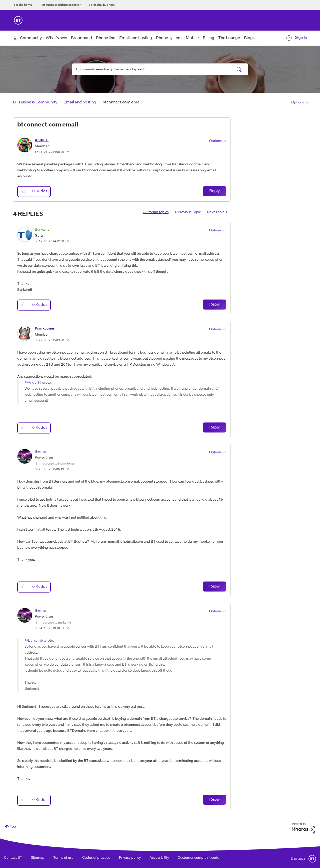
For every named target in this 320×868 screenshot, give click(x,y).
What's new (56, 38)
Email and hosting (136, 38)
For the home (23, 5)
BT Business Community (35, 102)
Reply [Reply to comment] (214, 305)
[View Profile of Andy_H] (42, 140)
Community (31, 38)
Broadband (81, 38)
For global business (102, 5)
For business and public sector (61, 5)
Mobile (192, 38)
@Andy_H (33, 383)
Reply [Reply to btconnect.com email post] (214, 191)
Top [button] (13, 827)
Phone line (106, 38)
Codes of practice (96, 858)
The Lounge (229, 38)
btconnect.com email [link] (122, 102)
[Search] (160, 69)
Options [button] (297, 103)
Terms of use (63, 858)
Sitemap (38, 858)
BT (312, 859)
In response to (57, 464)
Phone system (169, 38)
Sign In (301, 38)
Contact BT (13, 858)
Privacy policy (130, 858)
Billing (208, 38)
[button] (23, 191)
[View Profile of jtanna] (40, 452)
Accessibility (159, 858)
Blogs (249, 38)
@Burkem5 (34, 641)
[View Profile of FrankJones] (45, 329)
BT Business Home (18, 20)
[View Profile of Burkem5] (42, 230)
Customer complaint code (198, 858)
